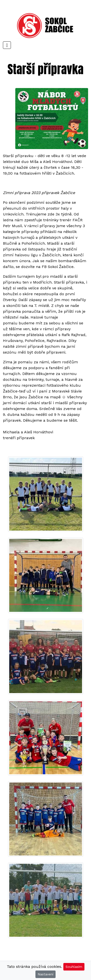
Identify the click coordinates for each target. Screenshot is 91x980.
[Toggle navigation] (7, 45)
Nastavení (45, 974)
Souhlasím (74, 967)
